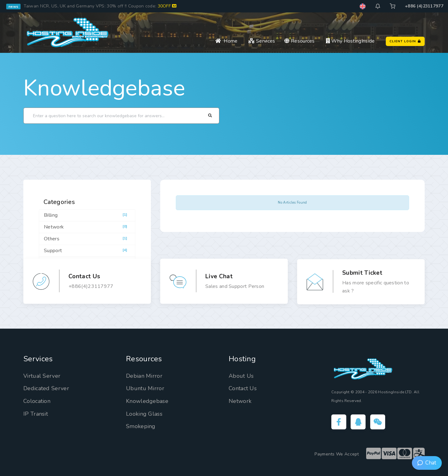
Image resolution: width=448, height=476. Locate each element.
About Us (241, 376)
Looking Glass (144, 414)
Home (226, 41)
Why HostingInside (350, 41)
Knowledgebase (104, 88)
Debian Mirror (144, 376)
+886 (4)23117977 (424, 6)
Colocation (37, 401)
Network (240, 401)
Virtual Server (42, 376)
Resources (299, 41)
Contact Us (243, 388)
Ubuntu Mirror (145, 388)
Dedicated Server (46, 388)
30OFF (167, 6)
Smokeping (141, 426)
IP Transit (36, 414)
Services (262, 41)
